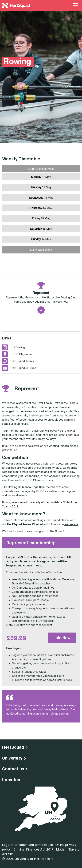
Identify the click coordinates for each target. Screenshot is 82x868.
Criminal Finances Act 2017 (33, 849)
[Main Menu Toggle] (76, 5)
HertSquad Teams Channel (25, 524)
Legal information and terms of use (27, 845)
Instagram (71, 524)
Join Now (62, 638)
